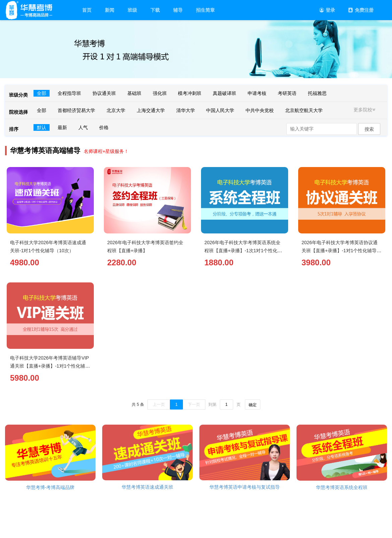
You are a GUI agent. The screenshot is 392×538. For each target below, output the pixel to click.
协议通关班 (104, 93)
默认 (42, 127)
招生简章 (205, 10)
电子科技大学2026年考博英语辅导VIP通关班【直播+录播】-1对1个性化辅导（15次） (50, 366)
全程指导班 (69, 93)
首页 (87, 10)
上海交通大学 (151, 110)
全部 (42, 93)
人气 (83, 127)
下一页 (194, 405)
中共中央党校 (260, 110)
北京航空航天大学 (304, 110)
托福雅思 (317, 93)
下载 (155, 10)
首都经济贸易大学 (76, 110)
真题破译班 (224, 93)
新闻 (110, 10)
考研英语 (287, 93)
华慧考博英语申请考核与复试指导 (245, 487)
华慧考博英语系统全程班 (342, 487)
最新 (62, 127)
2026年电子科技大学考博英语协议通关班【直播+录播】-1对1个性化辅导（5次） (340, 251)
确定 (253, 405)
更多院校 (365, 110)
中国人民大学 (220, 110)
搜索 (369, 129)
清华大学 (186, 110)
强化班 (160, 93)
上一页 (159, 405)
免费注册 (361, 10)
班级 (132, 10)
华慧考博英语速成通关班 (147, 487)
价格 (104, 127)
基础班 (134, 93)
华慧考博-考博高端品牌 (50, 487)
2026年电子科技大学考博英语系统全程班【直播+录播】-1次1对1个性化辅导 (243, 251)
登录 (327, 10)
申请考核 (257, 93)
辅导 (178, 10)
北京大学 (116, 110)
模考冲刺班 (190, 93)
